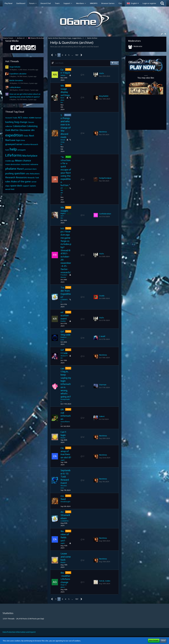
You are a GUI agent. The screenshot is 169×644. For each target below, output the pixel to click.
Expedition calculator (18, 74)
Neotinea (103, 132)
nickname (34, 164)
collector (9, 126)
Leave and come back (66, 557)
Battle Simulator (16, 80)
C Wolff (102, 336)
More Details (154, 641)
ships (7, 186)
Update (33, 186)
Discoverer (25, 130)
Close (163, 641)
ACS (20, 117)
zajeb (63, 460)
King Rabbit (104, 96)
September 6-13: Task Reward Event (65, 477)
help (13, 149)
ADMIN (32, 118)
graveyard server (14, 144)
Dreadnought (63, 142)
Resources (21, 177)
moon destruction (13, 164)
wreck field (10, 189)
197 (77, 55)
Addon (25, 118)
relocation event (65, 315)
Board (68, 157)
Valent (102, 416)
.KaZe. (102, 73)
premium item (31, 169)
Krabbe (63, 321)
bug (17, 122)
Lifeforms (13, 155)
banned (38, 118)
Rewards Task (33, 178)
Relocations (35, 174)
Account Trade (11, 118)
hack (7, 150)
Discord (68, 115)
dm (33, 130)
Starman (103, 385)
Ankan (63, 75)
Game (68, 69)
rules (8, 181)
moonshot (25, 164)
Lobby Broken (15, 87)
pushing (9, 173)
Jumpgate (22, 150)
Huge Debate (15, 67)
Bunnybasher (62, 100)
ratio (28, 174)
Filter (114, 63)
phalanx (11, 169)
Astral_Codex (105, 581)
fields (26, 136)
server (34, 182)
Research (10, 177)
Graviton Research (31, 144)
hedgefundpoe (105, 178)
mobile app (10, 161)
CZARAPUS (65, 521)
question (20, 173)
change (23, 122)
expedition (14, 135)
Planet (20, 169)
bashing (9, 122)
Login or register (149, 3)
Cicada (102, 296)
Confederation (105, 214)
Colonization (20, 126)
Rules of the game (21, 181)
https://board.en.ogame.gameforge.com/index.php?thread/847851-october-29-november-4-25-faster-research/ (66, 250)
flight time (21, 140)
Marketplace (30, 156)
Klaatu (63, 438)
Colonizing (32, 126)
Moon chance (23, 160)
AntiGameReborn (65, 515)
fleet (32, 136)
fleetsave (10, 140)
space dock (16, 186)
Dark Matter (12, 130)
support (26, 186)
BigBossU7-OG (63, 216)
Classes (31, 122)
